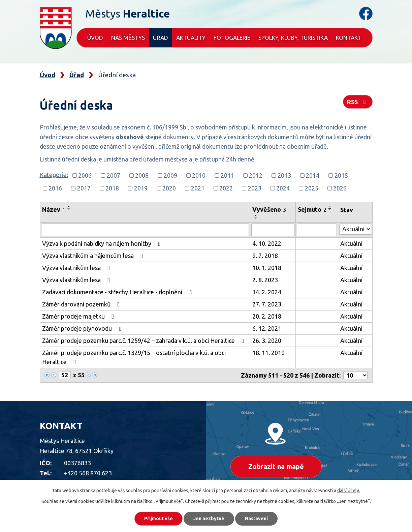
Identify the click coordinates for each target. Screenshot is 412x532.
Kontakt (349, 38)
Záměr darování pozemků (82, 304)
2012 (256, 175)
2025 (312, 188)
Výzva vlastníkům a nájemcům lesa (94, 256)
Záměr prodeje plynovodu (83, 328)
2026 (340, 188)
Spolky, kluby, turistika (293, 38)
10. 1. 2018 (267, 268)
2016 (55, 188)
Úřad (161, 38)
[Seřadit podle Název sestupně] (69, 209)
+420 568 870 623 (88, 473)
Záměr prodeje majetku (80, 316)
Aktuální (351, 243)
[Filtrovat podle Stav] (355, 229)
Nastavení (256, 519)
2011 (227, 175)
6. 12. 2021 (267, 328)
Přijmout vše (159, 519)
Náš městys (128, 38)
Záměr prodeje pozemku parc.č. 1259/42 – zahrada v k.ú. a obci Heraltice (145, 341)
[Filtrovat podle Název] (145, 230)
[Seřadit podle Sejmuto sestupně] (330, 209)
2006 (85, 175)
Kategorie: (54, 175)
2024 (283, 188)
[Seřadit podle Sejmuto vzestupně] (330, 206)
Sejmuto (312, 209)
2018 (112, 188)
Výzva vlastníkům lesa (77, 268)
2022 (226, 188)
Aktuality (191, 38)
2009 (170, 175)
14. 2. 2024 (267, 292)
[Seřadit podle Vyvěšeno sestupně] (256, 218)
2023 (255, 188)
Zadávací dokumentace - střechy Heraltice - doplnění (118, 292)
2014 (313, 175)
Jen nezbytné (209, 519)
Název (54, 209)
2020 (169, 188)
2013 (284, 175)
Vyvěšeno (269, 209)
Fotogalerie (232, 38)
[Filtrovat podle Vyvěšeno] (273, 230)
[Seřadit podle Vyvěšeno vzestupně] (256, 215)
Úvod (95, 38)
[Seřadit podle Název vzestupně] (69, 206)
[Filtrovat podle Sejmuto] (317, 230)
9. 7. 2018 (265, 256)
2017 (84, 188)
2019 (141, 188)
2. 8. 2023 (265, 280)
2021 (198, 188)
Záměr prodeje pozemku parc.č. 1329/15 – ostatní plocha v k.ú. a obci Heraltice (134, 357)
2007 (114, 175)
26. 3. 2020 (267, 341)
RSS (358, 102)
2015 (341, 175)
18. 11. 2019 (268, 353)
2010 (199, 175)
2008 (142, 175)
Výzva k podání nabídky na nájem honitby (103, 243)
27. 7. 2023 (267, 304)
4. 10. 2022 (267, 243)
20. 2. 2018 (267, 316)
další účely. (349, 491)
